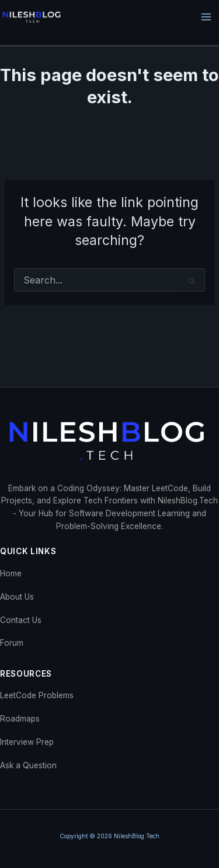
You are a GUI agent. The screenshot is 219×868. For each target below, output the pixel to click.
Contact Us (21, 620)
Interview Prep (27, 742)
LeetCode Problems (37, 695)
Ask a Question (28, 765)
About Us (17, 597)
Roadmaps (20, 719)
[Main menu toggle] (206, 17)
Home (11, 573)
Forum (12, 643)
